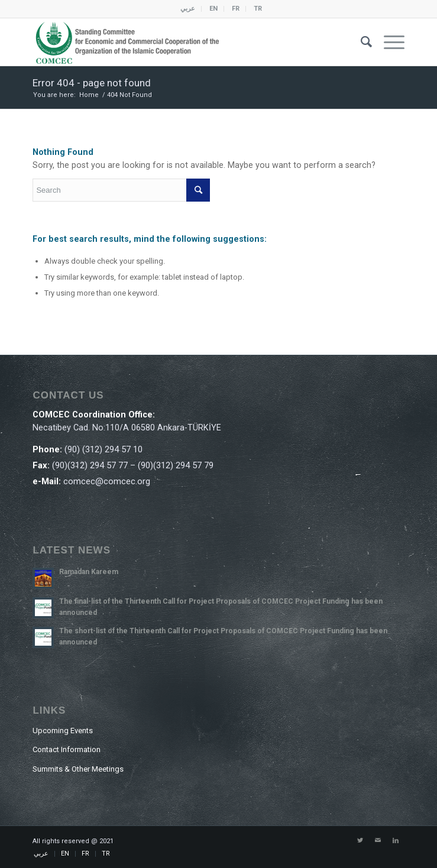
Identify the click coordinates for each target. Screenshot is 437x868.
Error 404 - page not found (92, 83)
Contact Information (67, 749)
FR (236, 9)
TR (258, 9)
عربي (188, 9)
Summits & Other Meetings (78, 769)
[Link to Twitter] (360, 841)
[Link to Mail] (378, 841)
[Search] (360, 42)
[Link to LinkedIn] (396, 841)
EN (213, 9)
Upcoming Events (63, 731)
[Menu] (388, 42)
